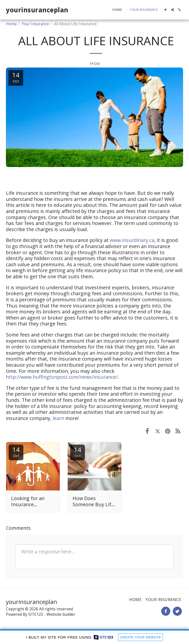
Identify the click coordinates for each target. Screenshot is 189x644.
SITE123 (36, 614)
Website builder (61, 614)
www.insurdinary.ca (132, 240)
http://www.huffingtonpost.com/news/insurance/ (62, 377)
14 (16, 452)
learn (58, 418)
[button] (165, 10)
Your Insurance (35, 24)
